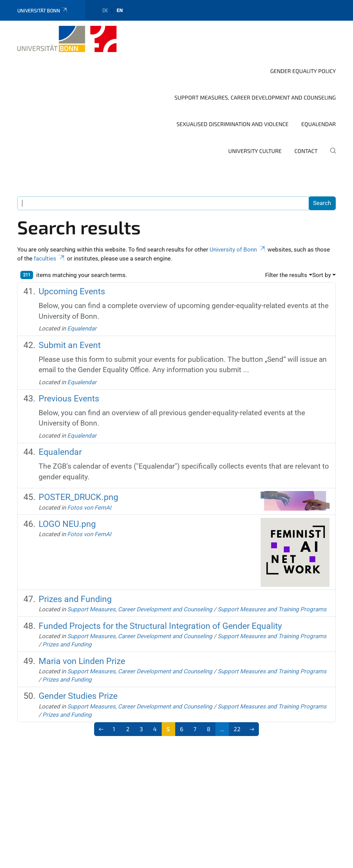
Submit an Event (70, 345)
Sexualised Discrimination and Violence (233, 124)
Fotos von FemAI (89, 508)
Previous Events (69, 399)
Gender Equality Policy (303, 71)
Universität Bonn (43, 11)
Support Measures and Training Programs (272, 609)
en (120, 10)
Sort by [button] (322, 275)
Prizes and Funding (75, 599)
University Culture (255, 151)
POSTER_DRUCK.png (78, 497)
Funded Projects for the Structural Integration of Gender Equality (160, 626)
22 (237, 729)
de (105, 10)
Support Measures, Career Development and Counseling (255, 97)
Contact (306, 151)
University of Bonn (238, 249)
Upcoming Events (72, 291)
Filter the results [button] (286, 275)
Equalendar (319, 124)
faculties (50, 258)
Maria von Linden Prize (82, 661)
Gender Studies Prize (78, 696)
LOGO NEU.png (67, 524)
